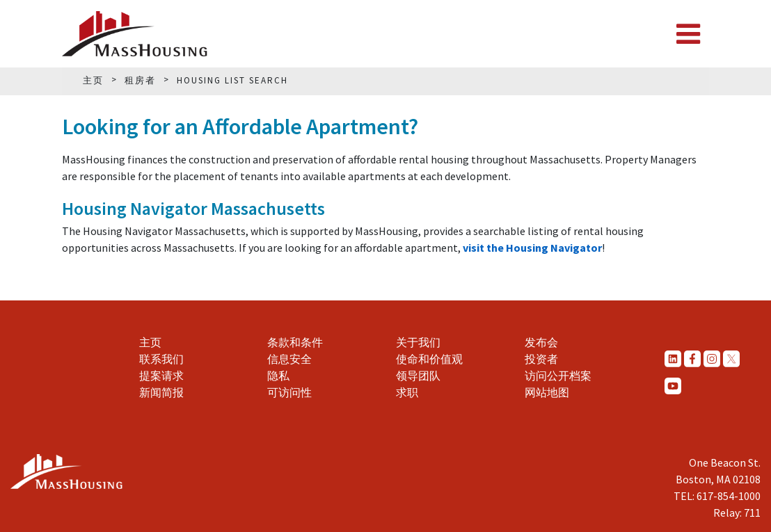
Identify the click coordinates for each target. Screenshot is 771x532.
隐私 (278, 376)
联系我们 (161, 359)
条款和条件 (295, 342)
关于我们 (418, 342)
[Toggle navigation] (688, 34)
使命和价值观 (429, 359)
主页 (150, 342)
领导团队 (418, 376)
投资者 (541, 359)
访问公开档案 (558, 376)
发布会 (541, 342)
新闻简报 (161, 392)
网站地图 (547, 392)
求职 (407, 392)
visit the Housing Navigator (532, 248)
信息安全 (289, 359)
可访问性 (289, 392)
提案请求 (161, 376)
